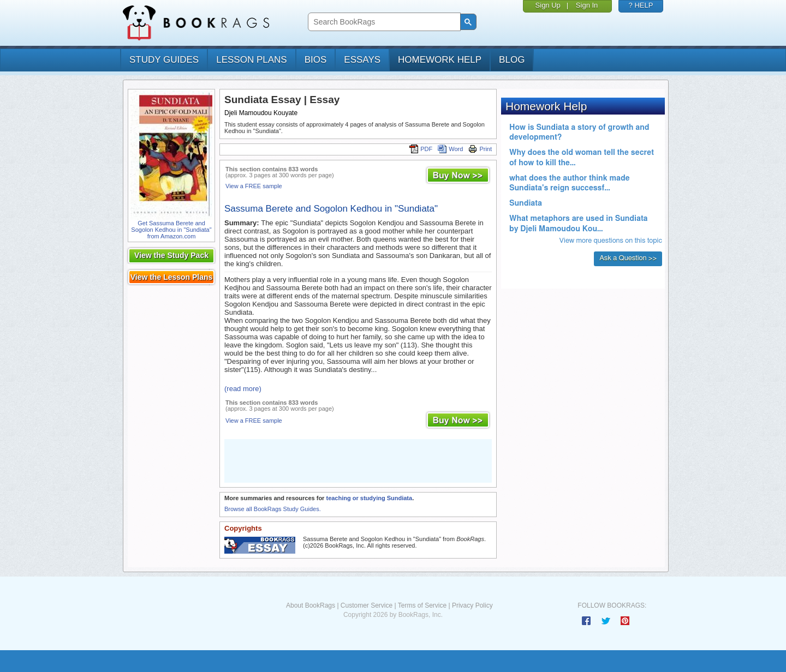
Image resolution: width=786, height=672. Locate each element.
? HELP (641, 5)
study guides (164, 60)
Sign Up (548, 5)
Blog (512, 60)
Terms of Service (422, 605)
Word (450, 149)
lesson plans (251, 60)
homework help (440, 60)
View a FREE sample (254, 186)
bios (316, 60)
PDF (421, 149)
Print (480, 149)
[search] (383, 22)
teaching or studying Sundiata (369, 498)
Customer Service (367, 605)
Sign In (587, 5)
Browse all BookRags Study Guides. (273, 509)
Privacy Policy (472, 605)
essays (362, 60)
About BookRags (311, 605)
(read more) (243, 389)
